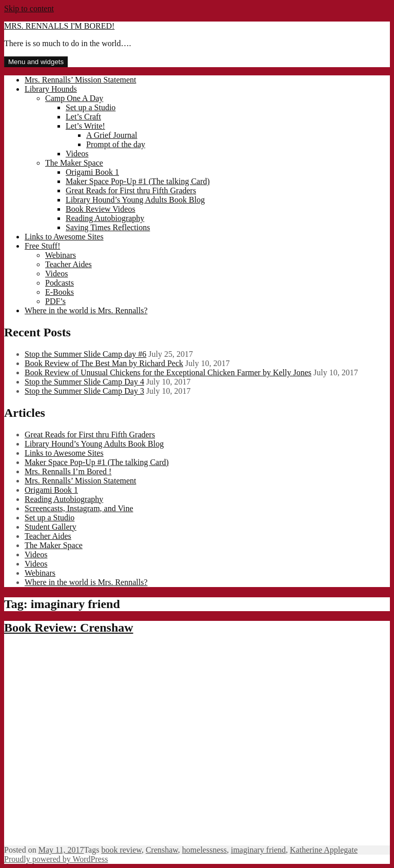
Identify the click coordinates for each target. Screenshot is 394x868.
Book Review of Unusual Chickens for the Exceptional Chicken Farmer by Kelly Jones (168, 372)
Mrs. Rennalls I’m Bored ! (68, 471)
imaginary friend (258, 850)
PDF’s (55, 301)
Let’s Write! (85, 126)
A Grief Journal (112, 135)
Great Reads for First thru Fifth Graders (131, 190)
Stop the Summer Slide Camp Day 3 (84, 391)
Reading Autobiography (105, 218)
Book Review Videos (101, 209)
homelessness (204, 850)
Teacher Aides (68, 264)
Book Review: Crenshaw (69, 628)
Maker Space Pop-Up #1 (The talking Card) (138, 181)
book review (121, 850)
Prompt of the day (116, 144)
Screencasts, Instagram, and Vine (79, 508)
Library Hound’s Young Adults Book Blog (135, 200)
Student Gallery (51, 527)
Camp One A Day (74, 98)
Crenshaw (162, 850)
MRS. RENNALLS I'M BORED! (59, 26)
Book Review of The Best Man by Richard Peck (104, 363)
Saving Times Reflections (108, 227)
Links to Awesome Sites (64, 237)
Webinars (61, 255)
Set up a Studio (91, 107)
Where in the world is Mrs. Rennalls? (86, 310)
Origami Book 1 (92, 172)
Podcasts (60, 283)
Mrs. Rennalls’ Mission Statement (80, 80)
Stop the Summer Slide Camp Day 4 (84, 382)
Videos (77, 154)
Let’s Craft (83, 117)
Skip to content (29, 8)
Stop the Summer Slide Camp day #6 (85, 354)
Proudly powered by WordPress (56, 859)
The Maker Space (74, 163)
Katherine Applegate (324, 850)
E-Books (60, 292)
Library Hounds (51, 89)
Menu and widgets (36, 62)
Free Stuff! (42, 246)
